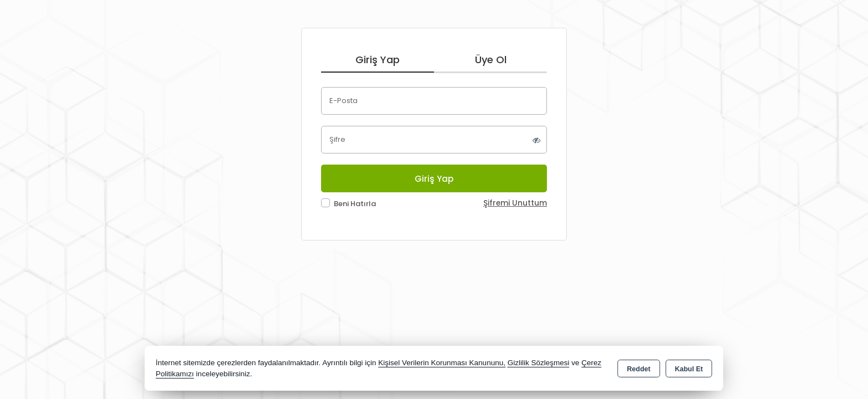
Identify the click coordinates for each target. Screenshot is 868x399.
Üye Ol (491, 60)
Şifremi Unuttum (515, 203)
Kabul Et (689, 369)
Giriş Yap (378, 60)
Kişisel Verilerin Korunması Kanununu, (442, 363)
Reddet (639, 369)
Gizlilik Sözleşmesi (539, 363)
